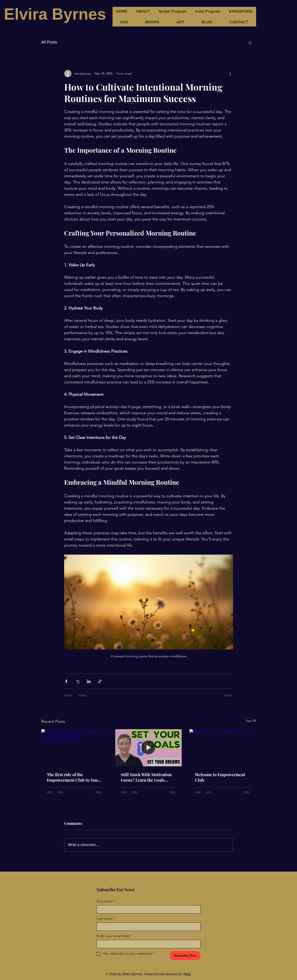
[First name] (147, 909)
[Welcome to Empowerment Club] (223, 748)
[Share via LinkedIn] (89, 681)
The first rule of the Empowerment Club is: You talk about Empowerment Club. (72, 777)
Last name (106, 918)
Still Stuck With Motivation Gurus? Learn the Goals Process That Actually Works (147, 777)
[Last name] (147, 927)
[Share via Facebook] (66, 681)
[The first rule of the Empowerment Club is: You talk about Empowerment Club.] (75, 748)
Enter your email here (114, 936)
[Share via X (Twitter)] (78, 681)
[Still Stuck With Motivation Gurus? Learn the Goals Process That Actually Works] (148, 748)
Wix (188, 974)
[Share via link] (100, 681)
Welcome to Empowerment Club (220, 777)
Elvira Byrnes (55, 14)
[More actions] (230, 73)
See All (251, 721)
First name (106, 901)
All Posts (49, 42)
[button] (250, 42)
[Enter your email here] (147, 944)
